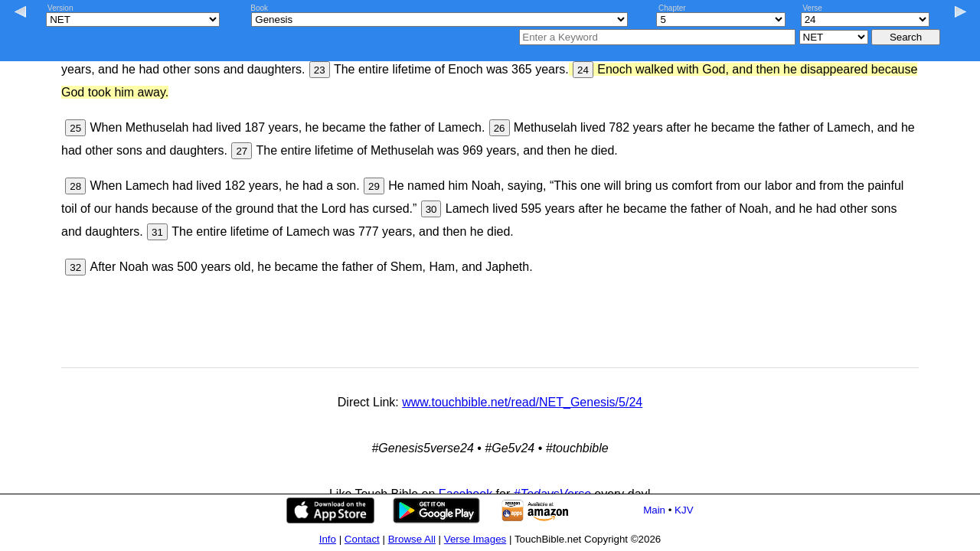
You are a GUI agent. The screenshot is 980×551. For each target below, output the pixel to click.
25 (75, 128)
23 (320, 70)
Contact (362, 539)
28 (75, 186)
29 (374, 186)
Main (654, 510)
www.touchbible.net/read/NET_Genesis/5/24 (522, 402)
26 (500, 128)
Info (328, 539)
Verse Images (475, 539)
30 (431, 209)
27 (242, 151)
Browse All (412, 539)
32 (75, 267)
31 (157, 232)
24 (583, 70)
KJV (684, 510)
